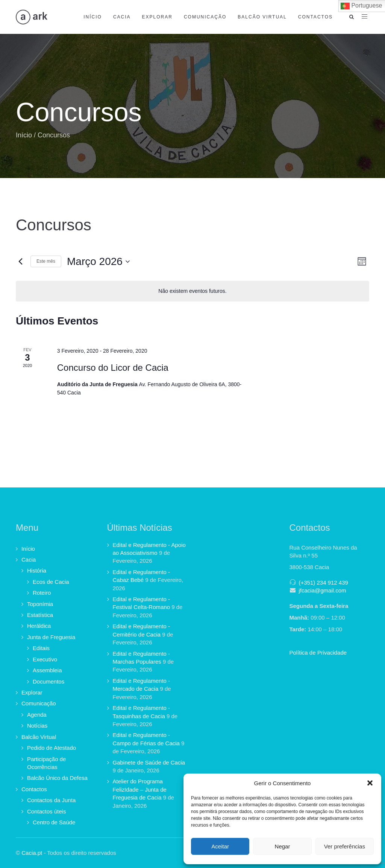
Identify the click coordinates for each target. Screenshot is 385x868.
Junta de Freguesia (51, 637)
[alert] (192, 291)
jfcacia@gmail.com (323, 590)
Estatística (40, 615)
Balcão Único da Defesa (57, 778)
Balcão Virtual (262, 17)
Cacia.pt (32, 853)
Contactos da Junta (51, 800)
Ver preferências (345, 846)
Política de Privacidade (318, 653)
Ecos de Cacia (51, 582)
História (37, 570)
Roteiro (42, 593)
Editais (41, 648)
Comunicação (205, 17)
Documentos (49, 681)
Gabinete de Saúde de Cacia (149, 762)
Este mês (46, 261)
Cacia (122, 17)
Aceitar (220, 846)
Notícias (37, 726)
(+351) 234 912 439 (324, 582)
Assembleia (47, 670)
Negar (283, 846)
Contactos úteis (46, 811)
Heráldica (39, 626)
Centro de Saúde (54, 822)
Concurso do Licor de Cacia (113, 368)
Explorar (157, 17)
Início (93, 17)
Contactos (315, 17)
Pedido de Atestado (52, 748)
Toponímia (40, 604)
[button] (370, 783)
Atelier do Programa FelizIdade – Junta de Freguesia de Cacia (140, 789)
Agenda (37, 715)
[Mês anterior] (20, 262)
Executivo (45, 659)
